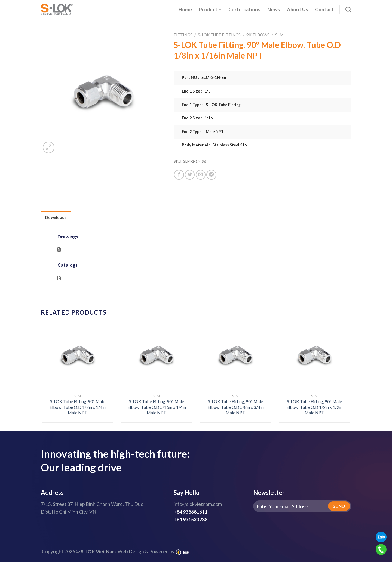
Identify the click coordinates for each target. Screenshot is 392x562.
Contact (324, 9)
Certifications (244, 9)
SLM (279, 35)
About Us (297, 9)
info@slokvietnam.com (198, 504)
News (274, 9)
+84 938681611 (191, 512)
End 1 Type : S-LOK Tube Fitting (211, 105)
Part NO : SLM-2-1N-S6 (204, 77)
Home (185, 9)
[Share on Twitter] (190, 175)
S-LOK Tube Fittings (219, 35)
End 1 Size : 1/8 (196, 91)
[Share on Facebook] (179, 175)
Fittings (183, 35)
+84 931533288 (191, 519)
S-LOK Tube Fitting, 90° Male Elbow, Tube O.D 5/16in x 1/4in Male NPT (157, 407)
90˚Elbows (258, 35)
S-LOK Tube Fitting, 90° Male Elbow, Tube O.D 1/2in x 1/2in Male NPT (314, 407)
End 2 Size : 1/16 (197, 118)
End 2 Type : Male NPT (203, 132)
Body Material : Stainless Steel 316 (214, 145)
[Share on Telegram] (211, 175)
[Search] (348, 9)
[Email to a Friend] (201, 175)
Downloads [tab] (56, 217)
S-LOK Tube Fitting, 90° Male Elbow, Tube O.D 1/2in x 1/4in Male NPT (78, 407)
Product (210, 9)
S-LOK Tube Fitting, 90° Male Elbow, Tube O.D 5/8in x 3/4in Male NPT (235, 407)
